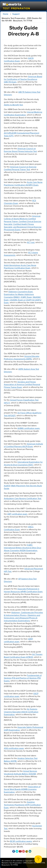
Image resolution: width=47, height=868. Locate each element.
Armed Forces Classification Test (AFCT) (21, 401)
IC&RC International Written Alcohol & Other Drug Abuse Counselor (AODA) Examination (22, 548)
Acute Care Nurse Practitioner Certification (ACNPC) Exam (23, 184)
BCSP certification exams (21, 841)
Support (16, 14)
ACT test (31, 242)
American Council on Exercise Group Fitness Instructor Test (20, 150)
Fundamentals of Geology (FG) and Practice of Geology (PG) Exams (23, 678)
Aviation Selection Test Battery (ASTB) (21, 760)
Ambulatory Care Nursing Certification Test (22, 498)
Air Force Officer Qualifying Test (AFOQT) (23, 414)
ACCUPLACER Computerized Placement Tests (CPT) (22, 134)
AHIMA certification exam (29, 428)
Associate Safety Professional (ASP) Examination (23, 729)
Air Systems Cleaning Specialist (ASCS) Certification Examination (21, 712)
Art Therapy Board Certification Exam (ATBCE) (23, 656)
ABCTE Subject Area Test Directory (22, 93)
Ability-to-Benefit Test (13, 105)
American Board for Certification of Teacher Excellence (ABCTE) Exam (23, 79)
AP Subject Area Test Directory (20, 580)
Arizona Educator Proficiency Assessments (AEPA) (22, 358)
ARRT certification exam (18, 640)
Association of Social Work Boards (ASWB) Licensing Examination (22, 789)
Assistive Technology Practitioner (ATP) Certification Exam (22, 805)
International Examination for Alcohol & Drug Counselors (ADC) (23, 463)
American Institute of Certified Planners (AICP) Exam (23, 445)
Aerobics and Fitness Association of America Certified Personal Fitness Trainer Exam (22, 385)
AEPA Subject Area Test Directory (21, 370)
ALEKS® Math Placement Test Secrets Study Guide (23, 487)
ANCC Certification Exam (19, 528)
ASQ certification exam (14, 748)
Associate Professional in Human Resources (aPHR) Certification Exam (23, 590)
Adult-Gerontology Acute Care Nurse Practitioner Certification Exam (20, 267)
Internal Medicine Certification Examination (23, 113)
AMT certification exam (17, 514)
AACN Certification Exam (19, 60)
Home (6, 14)
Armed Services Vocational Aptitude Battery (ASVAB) (20, 772)
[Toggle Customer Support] (38, 859)
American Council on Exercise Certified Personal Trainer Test (20, 168)
